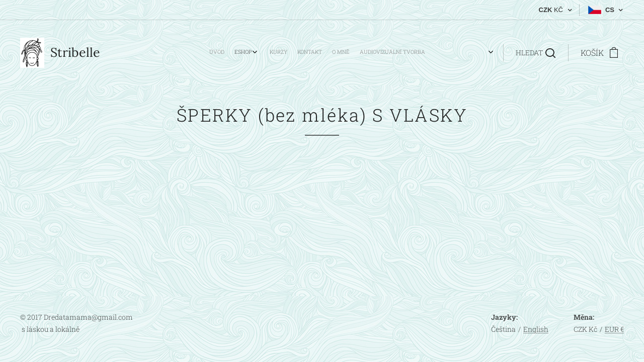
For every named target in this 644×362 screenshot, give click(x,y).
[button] (536, 53)
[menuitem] (366, 53)
